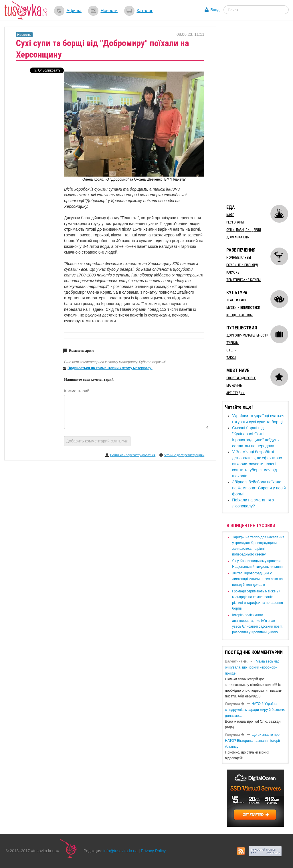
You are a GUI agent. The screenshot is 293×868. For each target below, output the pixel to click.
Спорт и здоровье (241, 378)
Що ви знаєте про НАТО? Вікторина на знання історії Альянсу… (252, 741)
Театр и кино (237, 300)
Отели (231, 350)
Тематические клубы (243, 280)
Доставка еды (238, 237)
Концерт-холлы (239, 315)
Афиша (74, 10)
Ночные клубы (239, 258)
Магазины (234, 385)
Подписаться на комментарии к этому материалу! (110, 368)
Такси (231, 358)
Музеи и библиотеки (243, 308)
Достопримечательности (247, 335)
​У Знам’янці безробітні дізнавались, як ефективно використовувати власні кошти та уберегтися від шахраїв (257, 464)
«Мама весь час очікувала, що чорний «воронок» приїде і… (252, 667)
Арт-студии (235, 393)
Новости (109, 10)
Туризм (232, 343)
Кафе (230, 215)
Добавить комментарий (97, 441)
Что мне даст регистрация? (184, 455)
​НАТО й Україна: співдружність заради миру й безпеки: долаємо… (255, 710)
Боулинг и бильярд (242, 265)
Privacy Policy (153, 851)
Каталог (144, 10)
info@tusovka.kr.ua (121, 851)
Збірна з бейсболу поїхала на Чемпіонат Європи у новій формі (259, 488)
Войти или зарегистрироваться (133, 455)
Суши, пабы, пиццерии (244, 230)
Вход (215, 10)
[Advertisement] (257, 112)
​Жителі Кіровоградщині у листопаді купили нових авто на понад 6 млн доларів (257, 579)
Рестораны (235, 222)
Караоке (233, 272)
